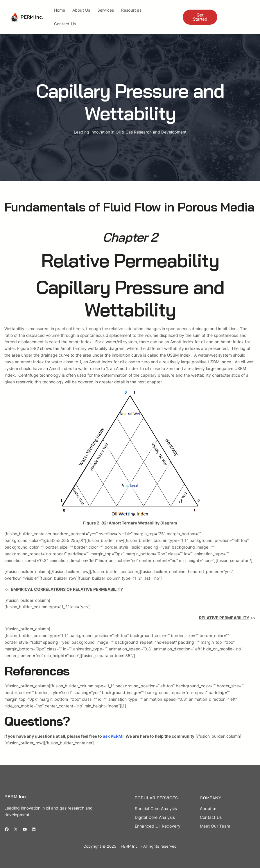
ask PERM (113, 736)
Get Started (200, 17)
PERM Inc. (32, 17)
